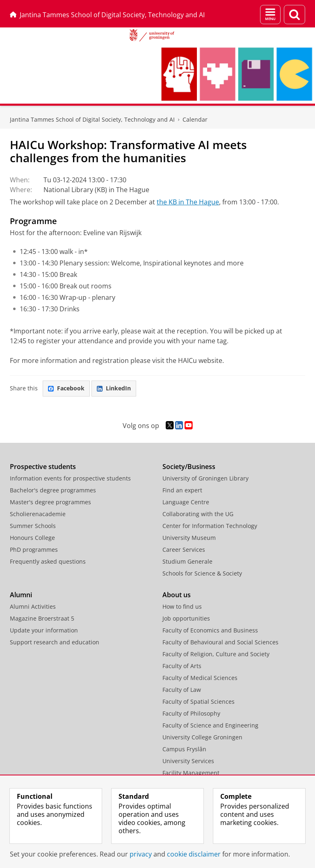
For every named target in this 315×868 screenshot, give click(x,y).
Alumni (21, 595)
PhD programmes (34, 550)
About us (177, 595)
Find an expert (182, 490)
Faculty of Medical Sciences (200, 678)
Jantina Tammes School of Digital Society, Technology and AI (107, 15)
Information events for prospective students (70, 478)
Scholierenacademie (38, 514)
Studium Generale (187, 561)
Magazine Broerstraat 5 (42, 618)
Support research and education (55, 642)
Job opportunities (186, 618)
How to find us (182, 606)
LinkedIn (114, 388)
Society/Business (189, 467)
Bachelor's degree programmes (53, 490)
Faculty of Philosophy (191, 713)
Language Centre (186, 502)
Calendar (195, 119)
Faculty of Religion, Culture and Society (216, 654)
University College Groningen (202, 737)
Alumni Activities (33, 606)
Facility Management (191, 773)
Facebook (66, 388)
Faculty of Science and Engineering (210, 725)
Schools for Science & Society (202, 573)
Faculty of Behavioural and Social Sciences (220, 642)
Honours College (32, 538)
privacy (141, 854)
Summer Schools (33, 526)
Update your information (44, 630)
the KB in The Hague (188, 202)
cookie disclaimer (194, 854)
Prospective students (43, 467)
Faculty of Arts (182, 666)
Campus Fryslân (184, 749)
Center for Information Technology (210, 526)
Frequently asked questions (48, 561)
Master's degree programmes (50, 502)
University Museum (189, 538)
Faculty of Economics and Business (210, 630)
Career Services (184, 550)
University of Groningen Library (205, 478)
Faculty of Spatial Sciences (199, 701)
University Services (188, 761)
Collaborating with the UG (198, 514)
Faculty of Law (182, 690)
